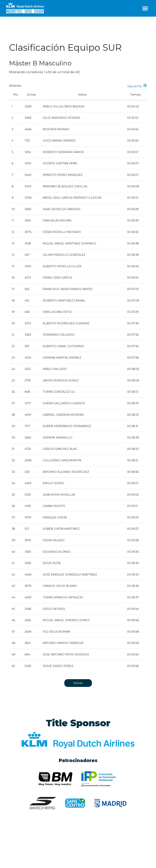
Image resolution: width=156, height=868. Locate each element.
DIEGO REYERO (54, 609)
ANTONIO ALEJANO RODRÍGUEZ (66, 472)
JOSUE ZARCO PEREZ (58, 666)
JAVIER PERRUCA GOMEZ (61, 380)
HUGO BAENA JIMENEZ (59, 141)
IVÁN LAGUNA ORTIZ (57, 312)
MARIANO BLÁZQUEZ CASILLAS (65, 186)
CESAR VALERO (54, 540)
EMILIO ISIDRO (53, 483)
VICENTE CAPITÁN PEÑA (60, 163)
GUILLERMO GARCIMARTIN (62, 460)
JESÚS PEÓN (52, 563)
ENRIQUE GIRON (55, 517)
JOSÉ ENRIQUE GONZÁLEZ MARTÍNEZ (70, 575)
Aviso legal (16, 848)
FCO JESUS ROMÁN (56, 632)
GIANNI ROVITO (54, 506)
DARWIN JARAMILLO (58, 438)
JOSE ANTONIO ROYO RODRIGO (66, 654)
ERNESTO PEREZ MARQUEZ (63, 175)
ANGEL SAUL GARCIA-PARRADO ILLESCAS (72, 198)
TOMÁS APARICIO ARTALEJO (63, 597)
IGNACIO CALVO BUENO (60, 586)
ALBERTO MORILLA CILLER (62, 266)
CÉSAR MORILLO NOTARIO (62, 232)
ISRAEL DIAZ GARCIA (57, 278)
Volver (78, 683)
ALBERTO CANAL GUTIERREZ (63, 346)
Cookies (30, 848)
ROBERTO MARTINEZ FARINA (64, 301)
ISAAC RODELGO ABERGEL (62, 209)
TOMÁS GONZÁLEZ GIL (59, 392)
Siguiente (135, 86)
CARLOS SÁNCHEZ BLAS (60, 449)
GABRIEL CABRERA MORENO (63, 415)
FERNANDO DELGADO (59, 335)
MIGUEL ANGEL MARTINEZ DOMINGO (69, 243)
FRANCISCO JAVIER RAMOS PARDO (68, 289)
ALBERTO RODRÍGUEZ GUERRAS (66, 323)
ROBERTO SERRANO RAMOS (63, 152)
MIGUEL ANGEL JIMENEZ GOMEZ (66, 620)
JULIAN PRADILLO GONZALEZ (64, 255)
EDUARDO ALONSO (57, 552)
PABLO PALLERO (55, 369)
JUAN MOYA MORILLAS (59, 495)
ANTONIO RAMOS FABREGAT (63, 643)
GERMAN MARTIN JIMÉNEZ (62, 358)
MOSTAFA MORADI (56, 129)
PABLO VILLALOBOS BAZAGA (63, 106)
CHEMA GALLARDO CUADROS (64, 403)
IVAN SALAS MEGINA (57, 220)
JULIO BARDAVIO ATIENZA (61, 118)
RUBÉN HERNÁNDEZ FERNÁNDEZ (67, 426)
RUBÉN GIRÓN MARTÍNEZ (61, 529)
